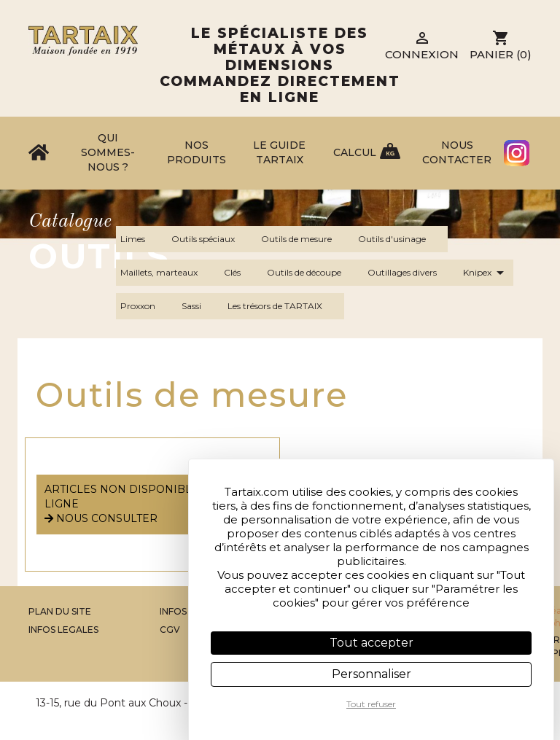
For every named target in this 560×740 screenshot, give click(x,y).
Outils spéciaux (212, 239)
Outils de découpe (313, 273)
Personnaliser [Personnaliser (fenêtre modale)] (372, 674)
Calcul (355, 152)
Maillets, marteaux (168, 273)
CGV (170, 630)
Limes (141, 239)
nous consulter (101, 518)
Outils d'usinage (401, 239)
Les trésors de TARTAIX (284, 306)
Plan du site (60, 611)
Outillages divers (411, 273)
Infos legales (63, 630)
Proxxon (147, 306)
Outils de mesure (305, 239)
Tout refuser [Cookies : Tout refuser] (371, 704)
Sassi (200, 306)
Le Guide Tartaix (279, 152)
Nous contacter (457, 152)
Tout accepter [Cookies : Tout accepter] (372, 643)
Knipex (486, 273)
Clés (241, 273)
